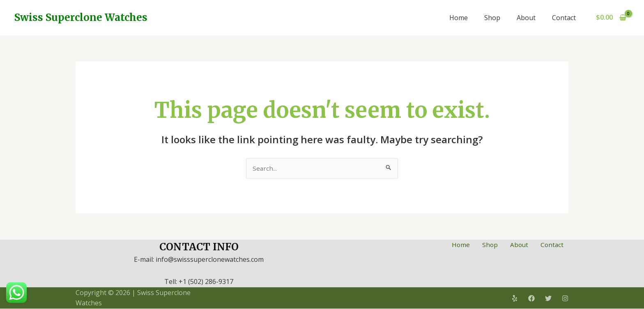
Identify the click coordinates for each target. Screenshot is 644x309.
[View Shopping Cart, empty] (611, 18)
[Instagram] (565, 299)
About (526, 18)
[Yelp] (515, 299)
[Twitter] (548, 299)
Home (459, 18)
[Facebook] (531, 299)
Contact (564, 18)
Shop (492, 18)
